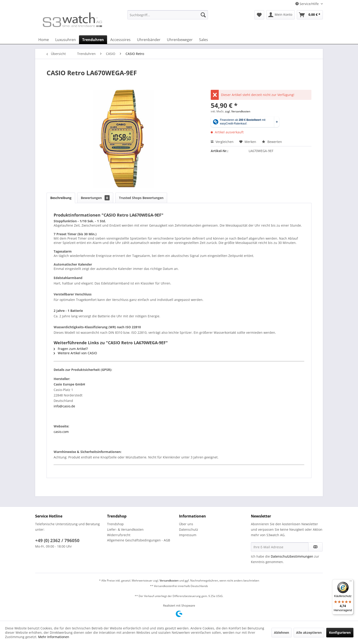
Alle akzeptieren (309, 632)
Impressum (188, 535)
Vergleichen (222, 142)
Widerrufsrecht (119, 535)
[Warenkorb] (310, 15)
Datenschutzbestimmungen (292, 556)
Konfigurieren (340, 632)
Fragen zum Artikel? (71, 349)
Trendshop (115, 524)
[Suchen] (203, 15)
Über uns (186, 524)
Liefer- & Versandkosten (125, 529)
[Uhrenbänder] (149, 40)
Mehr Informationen (54, 637)
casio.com (61, 432)
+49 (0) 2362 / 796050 (57, 541)
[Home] (44, 40)
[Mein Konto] (280, 15)
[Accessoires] (120, 40)
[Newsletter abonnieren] (315, 547)
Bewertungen (95, 198)
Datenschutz (189, 529)
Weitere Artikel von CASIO (75, 353)
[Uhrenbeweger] (180, 40)
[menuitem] (168, 17)
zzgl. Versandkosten (238, 111)
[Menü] (351, 582)
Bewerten (272, 142)
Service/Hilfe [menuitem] (308, 4)
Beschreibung (61, 198)
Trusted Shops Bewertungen (141, 198)
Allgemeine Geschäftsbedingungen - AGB (139, 540)
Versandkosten (169, 581)
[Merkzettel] (259, 15)
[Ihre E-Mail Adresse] (280, 547)
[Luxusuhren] (66, 40)
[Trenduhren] (93, 40)
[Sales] (204, 40)
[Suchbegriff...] (168, 15)
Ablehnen (282, 632)
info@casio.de (64, 406)
